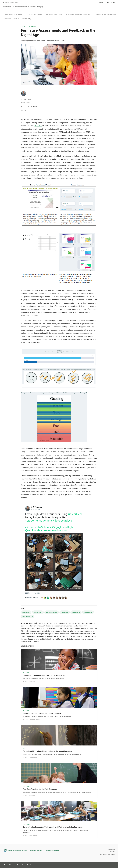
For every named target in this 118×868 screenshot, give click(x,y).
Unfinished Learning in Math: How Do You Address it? (44, 675)
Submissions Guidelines (12, 19)
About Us (112, 852)
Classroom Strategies (13, 14)
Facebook (113, 865)
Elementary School (52, 612)
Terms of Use (21, 865)
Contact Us (112, 849)
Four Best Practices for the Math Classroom (40, 789)
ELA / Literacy (38, 612)
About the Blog (27, 19)
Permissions (31, 865)
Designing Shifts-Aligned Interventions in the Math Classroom (47, 751)
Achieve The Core (106, 3)
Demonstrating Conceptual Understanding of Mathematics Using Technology (53, 827)
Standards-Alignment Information (79, 14)
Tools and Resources (34, 14)
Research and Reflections (106, 14)
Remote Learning (28, 616)
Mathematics (76, 612)
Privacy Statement (9, 865)
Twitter (106, 865)
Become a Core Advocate (107, 854)
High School (65, 612)
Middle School (88, 612)
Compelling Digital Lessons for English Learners (42, 713)
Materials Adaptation (54, 14)
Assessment (26, 612)
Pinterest (109, 865)
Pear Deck (39, 126)
